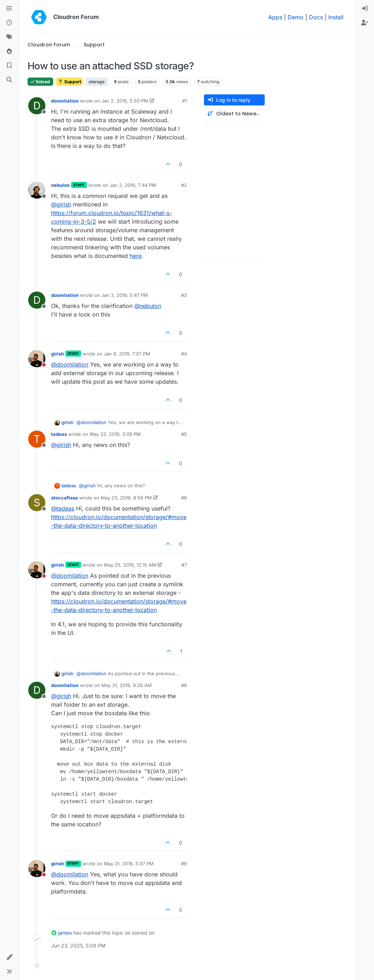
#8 (184, 685)
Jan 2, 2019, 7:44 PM (133, 185)
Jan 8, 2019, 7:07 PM (127, 354)
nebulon (60, 185)
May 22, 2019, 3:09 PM (115, 434)
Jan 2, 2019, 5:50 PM (125, 101)
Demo (296, 17)
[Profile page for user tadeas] (37, 439)
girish (58, 354)
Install (336, 17)
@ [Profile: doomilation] (70, 364)
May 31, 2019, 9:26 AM (127, 685)
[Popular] (9, 51)
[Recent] (9, 23)
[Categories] (9, 9)
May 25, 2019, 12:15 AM (130, 565)
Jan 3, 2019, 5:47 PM (125, 295)
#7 (184, 565)
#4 (184, 354)
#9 (184, 864)
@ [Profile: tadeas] (63, 508)
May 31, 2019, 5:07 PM (129, 864)
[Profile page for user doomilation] (37, 106)
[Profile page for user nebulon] (37, 190)
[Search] (9, 80)
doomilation (65, 101)
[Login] (365, 9)
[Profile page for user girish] (37, 359)
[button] (9, 957)
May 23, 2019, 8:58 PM (126, 498)
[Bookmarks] (9, 66)
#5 (184, 434)
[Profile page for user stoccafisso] (37, 503)
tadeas (59, 434)
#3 (184, 295)
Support (69, 82)
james (65, 933)
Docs (316, 17)
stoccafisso (64, 498)
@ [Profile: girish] (61, 204)
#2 (184, 185)
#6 (184, 498)
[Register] (365, 23)
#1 (184, 101)
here (136, 256)
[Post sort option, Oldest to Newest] (234, 114)
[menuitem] (365, 9)
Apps (275, 17)
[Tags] (9, 37)
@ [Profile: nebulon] (148, 306)
